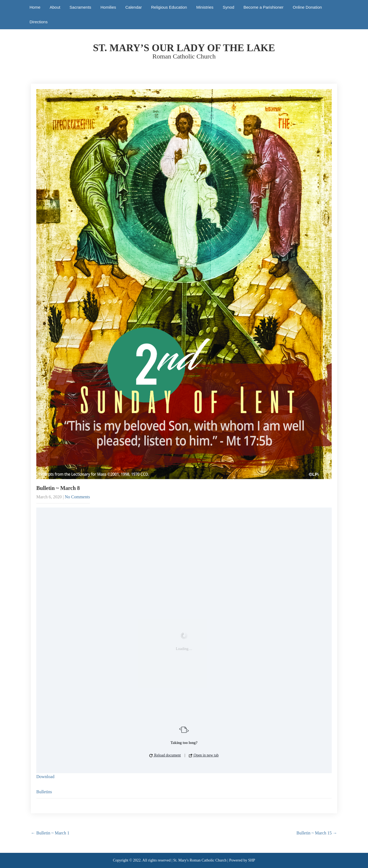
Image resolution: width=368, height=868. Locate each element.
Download (45, 777)
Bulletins (44, 792)
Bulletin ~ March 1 (50, 833)
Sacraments (80, 7)
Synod (229, 7)
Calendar (133, 7)
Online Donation (307, 7)
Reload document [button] (165, 755)
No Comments (77, 497)
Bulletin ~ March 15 (317, 833)
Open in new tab (204, 755)
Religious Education (169, 7)
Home (35, 7)
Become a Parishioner (264, 7)
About (55, 7)
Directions (39, 22)
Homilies (108, 7)
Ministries (205, 7)
